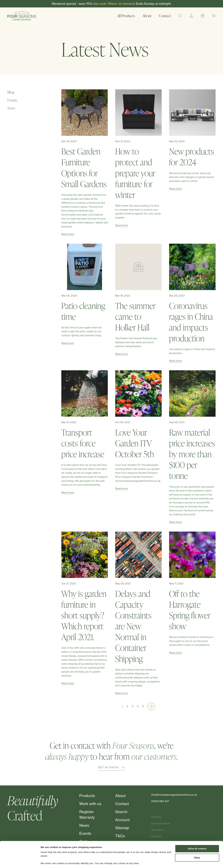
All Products (126, 16)
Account (122, 820)
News (11, 108)
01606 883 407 (160, 801)
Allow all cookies (197, 839)
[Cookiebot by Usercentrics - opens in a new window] (20, 862)
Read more (68, 234)
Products (87, 796)
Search (121, 812)
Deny (197, 848)
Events (12, 100)
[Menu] (214, 16)
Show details (48, 862)
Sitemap (122, 828)
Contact (165, 16)
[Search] (180, 16)
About (147, 16)
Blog (11, 92)
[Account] (191, 16)
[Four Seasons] (22, 16)
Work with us (90, 804)
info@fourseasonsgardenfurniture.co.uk (174, 795)
